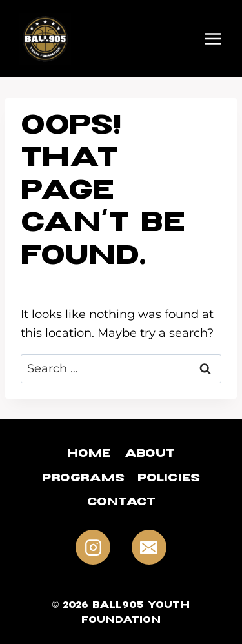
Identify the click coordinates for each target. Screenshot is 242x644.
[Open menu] (213, 39)
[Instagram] (93, 547)
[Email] (149, 547)
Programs (83, 480)
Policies (169, 480)
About (150, 455)
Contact (121, 504)
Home (89, 455)
